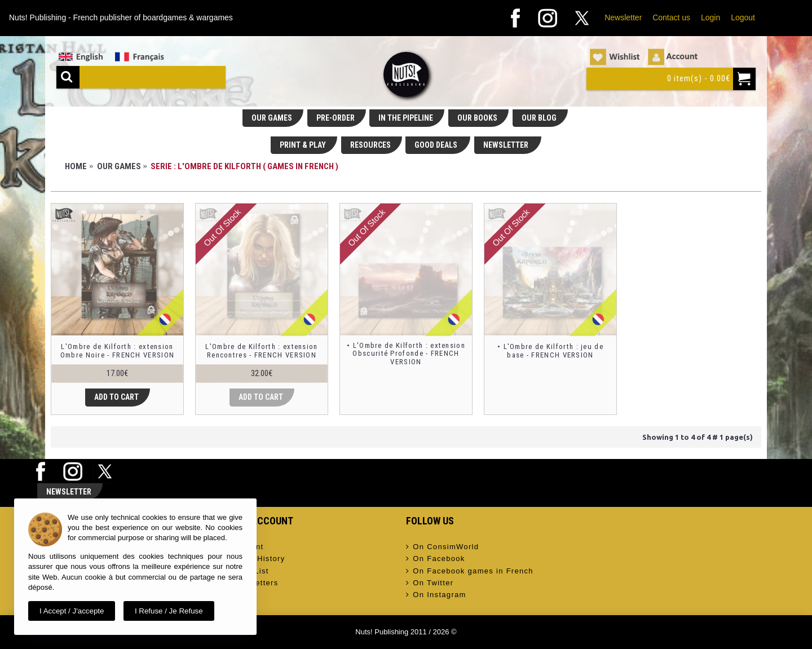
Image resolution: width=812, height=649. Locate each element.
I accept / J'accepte (72, 611)
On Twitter (430, 583)
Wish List (247, 571)
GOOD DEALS (437, 145)
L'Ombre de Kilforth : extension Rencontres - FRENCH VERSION (261, 350)
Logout (743, 17)
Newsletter (623, 17)
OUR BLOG (539, 118)
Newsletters (252, 583)
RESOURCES (370, 145)
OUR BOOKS (477, 118)
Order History (255, 559)
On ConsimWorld (442, 547)
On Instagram (436, 595)
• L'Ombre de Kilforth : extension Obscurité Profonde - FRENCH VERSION (406, 354)
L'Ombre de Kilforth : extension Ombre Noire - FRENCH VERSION (117, 350)
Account (244, 547)
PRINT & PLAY (303, 145)
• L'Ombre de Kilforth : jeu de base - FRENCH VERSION (550, 350)
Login (710, 17)
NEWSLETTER (507, 145)
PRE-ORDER (336, 118)
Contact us (671, 17)
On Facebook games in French (470, 571)
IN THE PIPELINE (406, 118)
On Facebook (436, 559)
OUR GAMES (272, 118)
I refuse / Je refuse (169, 611)
